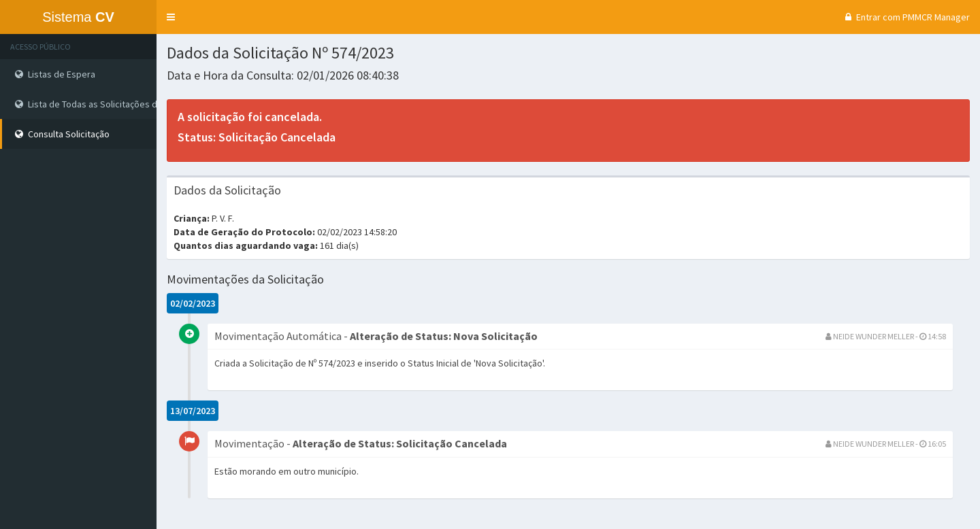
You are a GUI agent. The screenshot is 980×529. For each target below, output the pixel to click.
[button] (171, 17)
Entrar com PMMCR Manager (906, 17)
